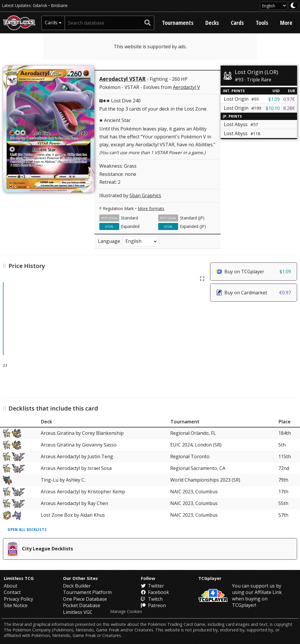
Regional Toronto (190, 456)
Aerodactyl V (186, 87)
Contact (12, 592)
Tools (262, 23)
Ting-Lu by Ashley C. (63, 480)
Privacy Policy (18, 599)
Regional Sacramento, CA (198, 468)
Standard (129, 218)
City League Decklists (40, 549)
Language (109, 241)
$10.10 (273, 108)
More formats (151, 208)
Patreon (153, 605)
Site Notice (16, 605)
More (286, 23)
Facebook (155, 592)
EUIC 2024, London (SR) (196, 445)
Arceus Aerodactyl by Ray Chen (74, 503)
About (11, 586)
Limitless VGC (78, 612)
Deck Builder (77, 586)
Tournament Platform (87, 592)
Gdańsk (40, 5)
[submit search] (148, 23)
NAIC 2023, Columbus (194, 492)
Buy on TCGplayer (254, 272)
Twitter (152, 586)
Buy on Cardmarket (254, 293)
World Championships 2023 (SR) (205, 480)
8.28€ (289, 108)
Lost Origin (241, 99)
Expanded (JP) (193, 226)
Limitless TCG (19, 578)
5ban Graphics (145, 195)
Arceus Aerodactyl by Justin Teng (77, 456)
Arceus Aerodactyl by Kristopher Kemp (83, 492)
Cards (237, 23)
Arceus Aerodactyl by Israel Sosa (76, 468)
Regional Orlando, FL (193, 433)
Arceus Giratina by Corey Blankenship (82, 433)
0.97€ (289, 99)
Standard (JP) (192, 218)
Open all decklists (27, 529)
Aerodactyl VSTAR (122, 79)
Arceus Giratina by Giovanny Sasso (79, 445)
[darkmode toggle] (293, 6)
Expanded (130, 226)
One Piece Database (85, 599)
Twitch (152, 599)
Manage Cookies (126, 612)
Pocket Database (82, 605)
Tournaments (178, 23)
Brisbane (59, 5)
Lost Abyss (241, 124)
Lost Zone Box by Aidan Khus (73, 515)
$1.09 (274, 99)
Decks (212, 23)
